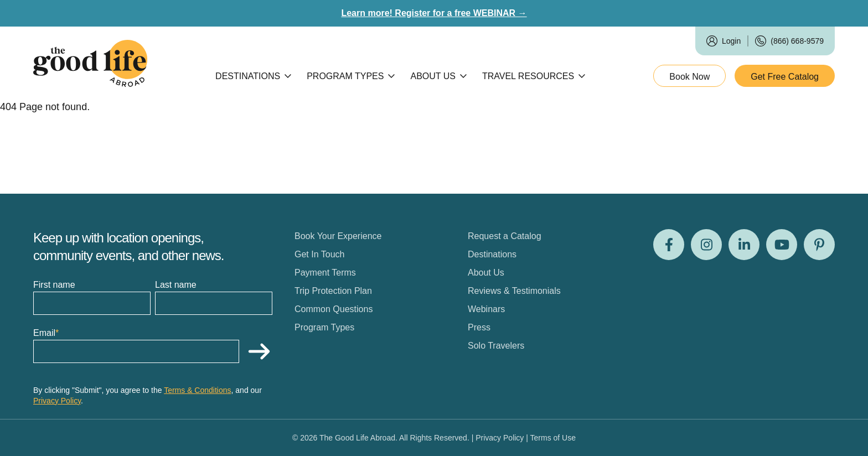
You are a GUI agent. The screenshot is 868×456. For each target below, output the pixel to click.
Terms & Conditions (197, 390)
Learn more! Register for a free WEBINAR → (434, 13)
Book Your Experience (338, 236)
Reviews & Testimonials (514, 291)
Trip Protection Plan (333, 291)
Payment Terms (325, 273)
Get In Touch (319, 254)
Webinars (486, 309)
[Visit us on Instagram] (706, 245)
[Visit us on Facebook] (669, 245)
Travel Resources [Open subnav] (534, 76)
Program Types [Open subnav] (351, 76)
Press (479, 327)
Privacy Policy (57, 401)
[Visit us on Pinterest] (819, 245)
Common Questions (334, 309)
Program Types (324, 327)
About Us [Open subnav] (438, 76)
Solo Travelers (496, 346)
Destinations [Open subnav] (253, 76)
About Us (486, 273)
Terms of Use (553, 438)
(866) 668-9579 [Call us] (797, 41)
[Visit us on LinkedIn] (744, 245)
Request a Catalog (505, 236)
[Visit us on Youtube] (782, 245)
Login (731, 41)
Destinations (492, 254)
